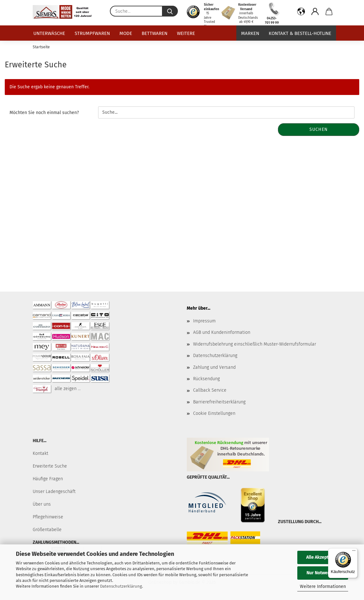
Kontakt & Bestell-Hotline (300, 33)
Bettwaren (155, 33)
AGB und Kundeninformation (222, 332)
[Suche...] (170, 11)
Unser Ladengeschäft (54, 492)
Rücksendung (206, 379)
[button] (301, 13)
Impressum (204, 321)
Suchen (319, 129)
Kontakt (40, 453)
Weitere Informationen (323, 587)
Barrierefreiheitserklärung (219, 402)
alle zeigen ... (68, 389)
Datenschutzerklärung (121, 586)
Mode (126, 33)
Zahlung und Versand (214, 367)
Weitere (186, 33)
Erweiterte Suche (50, 466)
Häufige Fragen (48, 479)
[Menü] (354, 552)
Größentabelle (47, 530)
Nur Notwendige (323, 573)
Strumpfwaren (92, 33)
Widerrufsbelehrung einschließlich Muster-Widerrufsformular (255, 344)
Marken (250, 33)
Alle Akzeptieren (323, 557)
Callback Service (210, 390)
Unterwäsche (49, 33)
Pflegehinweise (48, 517)
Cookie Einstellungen (214, 413)
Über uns (42, 504)
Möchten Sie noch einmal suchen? (44, 113)
